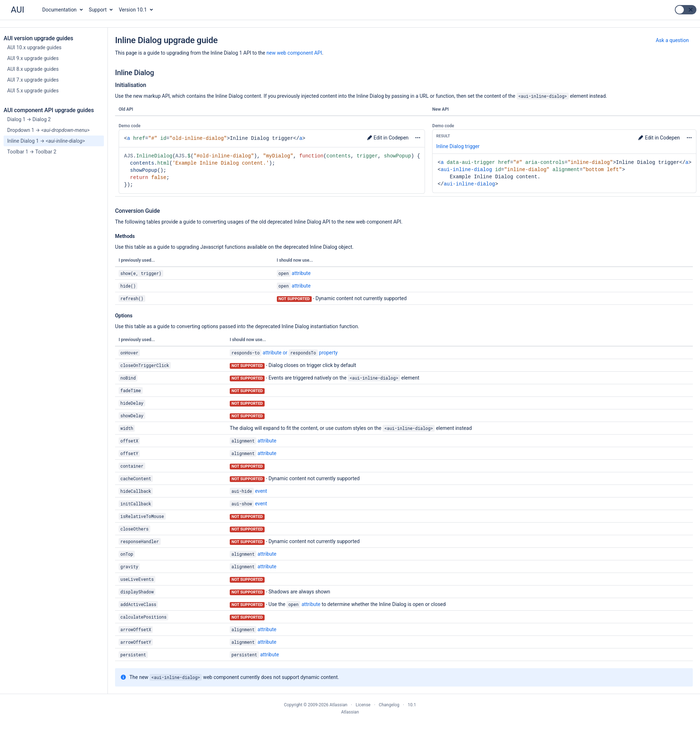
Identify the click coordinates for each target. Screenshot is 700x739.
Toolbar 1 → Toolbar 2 (32, 152)
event (248, 491)
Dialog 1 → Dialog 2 (29, 119)
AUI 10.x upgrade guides (34, 47)
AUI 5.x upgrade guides (33, 91)
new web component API (294, 53)
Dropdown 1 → (48, 130)
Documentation (60, 10)
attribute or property (284, 353)
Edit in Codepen (388, 138)
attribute (294, 273)
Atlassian (350, 712)
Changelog (389, 705)
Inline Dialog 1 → (46, 141)
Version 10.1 (133, 10)
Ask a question (672, 40)
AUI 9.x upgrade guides (33, 58)
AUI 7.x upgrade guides (33, 80)
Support (98, 10)
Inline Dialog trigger (458, 146)
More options (418, 138)
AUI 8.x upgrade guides (33, 69)
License (363, 705)
